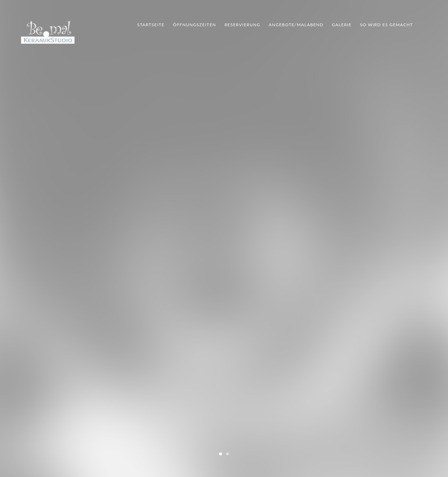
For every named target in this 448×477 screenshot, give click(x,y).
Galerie (342, 25)
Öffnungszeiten (194, 25)
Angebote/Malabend (296, 25)
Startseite (151, 25)
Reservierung (242, 25)
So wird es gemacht (387, 25)
